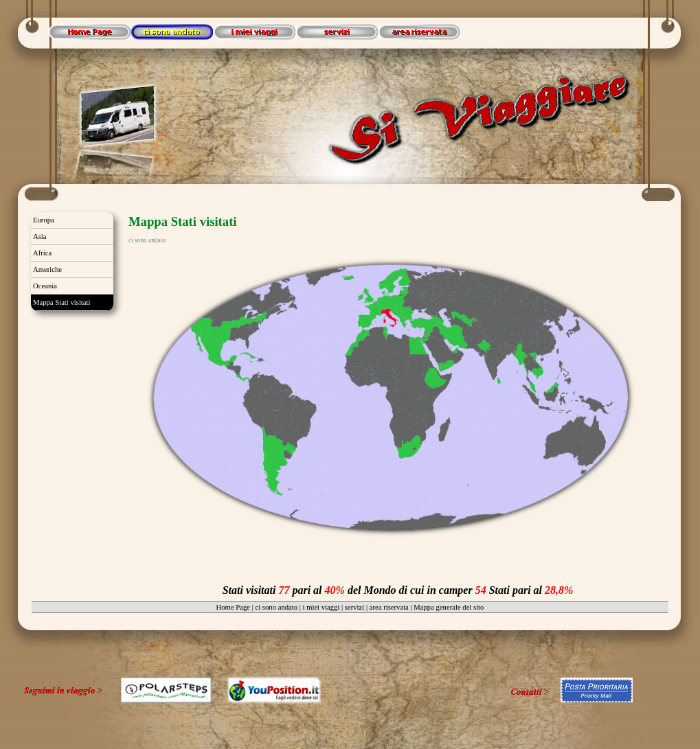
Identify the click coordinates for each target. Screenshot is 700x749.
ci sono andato (276, 607)
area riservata (389, 607)
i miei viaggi (321, 607)
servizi (354, 607)
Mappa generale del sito (449, 607)
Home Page (233, 607)
